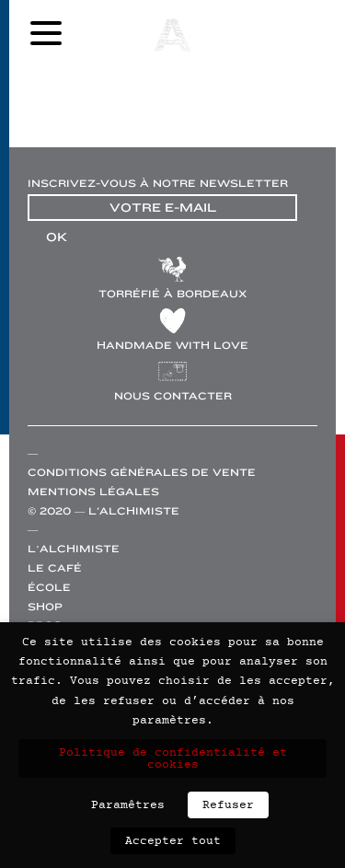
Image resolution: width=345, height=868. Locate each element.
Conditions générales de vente (142, 473)
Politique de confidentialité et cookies (173, 758)
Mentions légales (93, 492)
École (49, 588)
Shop (45, 607)
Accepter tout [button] (173, 841)
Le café (55, 568)
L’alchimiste (74, 549)
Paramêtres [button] (128, 804)
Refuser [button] (228, 805)
